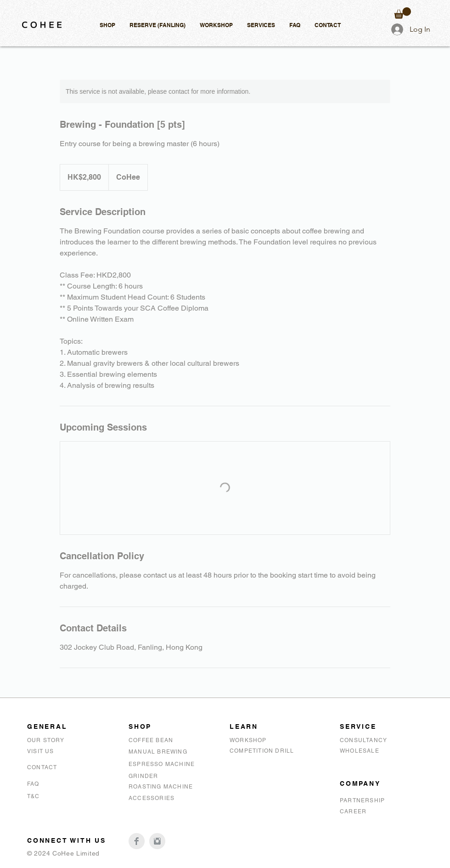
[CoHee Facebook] (137, 841)
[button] (107, 25)
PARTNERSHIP (362, 800)
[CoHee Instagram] (157, 841)
